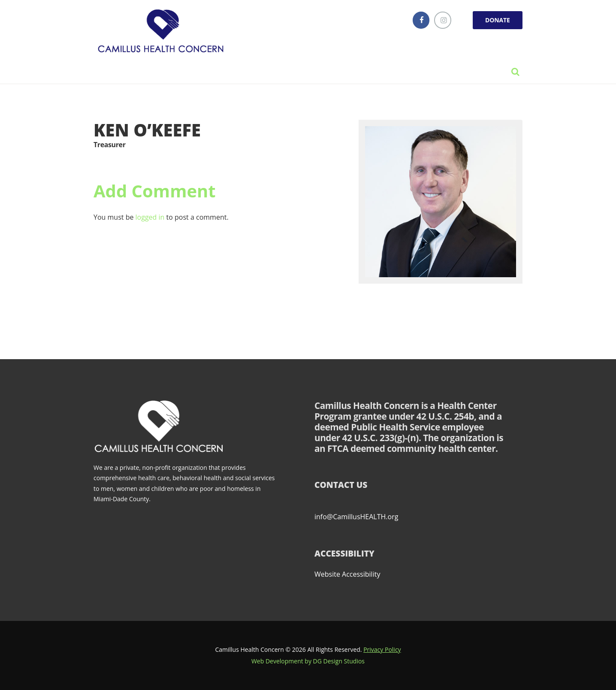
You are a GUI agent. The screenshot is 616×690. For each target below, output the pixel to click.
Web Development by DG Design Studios (308, 661)
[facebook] (421, 20)
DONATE (498, 20)
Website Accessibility (347, 574)
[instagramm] (443, 20)
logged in (150, 217)
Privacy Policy (382, 649)
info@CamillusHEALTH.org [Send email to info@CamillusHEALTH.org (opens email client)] (356, 517)
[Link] (163, 32)
